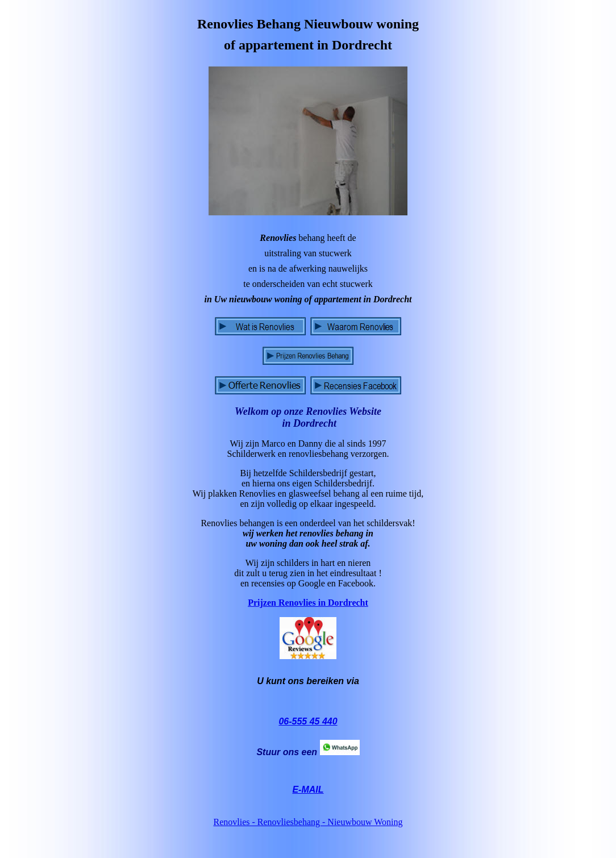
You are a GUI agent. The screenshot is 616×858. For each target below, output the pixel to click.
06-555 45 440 (308, 721)
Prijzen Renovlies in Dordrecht (308, 603)
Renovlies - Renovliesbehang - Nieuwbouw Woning (308, 822)
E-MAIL (308, 790)
